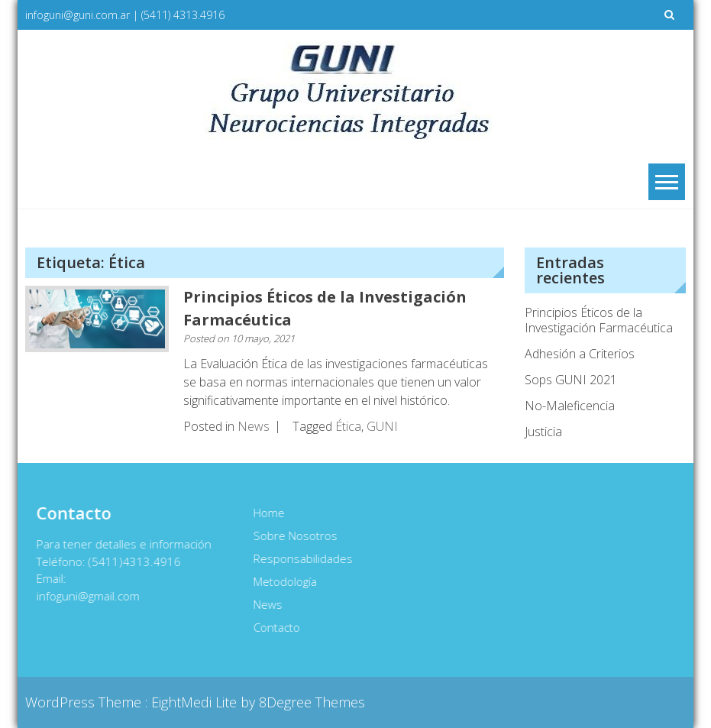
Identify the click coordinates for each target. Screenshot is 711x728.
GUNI (382, 426)
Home (268, 513)
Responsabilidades (302, 558)
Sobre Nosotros (295, 535)
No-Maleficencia (570, 406)
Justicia (543, 432)
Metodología (284, 581)
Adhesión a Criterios (580, 354)
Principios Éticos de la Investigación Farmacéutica (599, 320)
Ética (348, 426)
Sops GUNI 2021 (571, 380)
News (254, 426)
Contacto (276, 627)
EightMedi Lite (196, 702)
